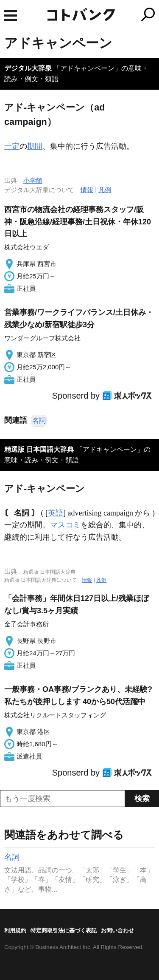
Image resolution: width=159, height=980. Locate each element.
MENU (11, 16)
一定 (12, 146)
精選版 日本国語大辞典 (39, 449)
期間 (35, 146)
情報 (87, 190)
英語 (56, 513)
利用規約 (15, 930)
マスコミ (65, 525)
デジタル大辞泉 (28, 68)
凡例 (105, 190)
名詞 (39, 421)
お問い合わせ (117, 930)
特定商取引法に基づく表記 (64, 930)
